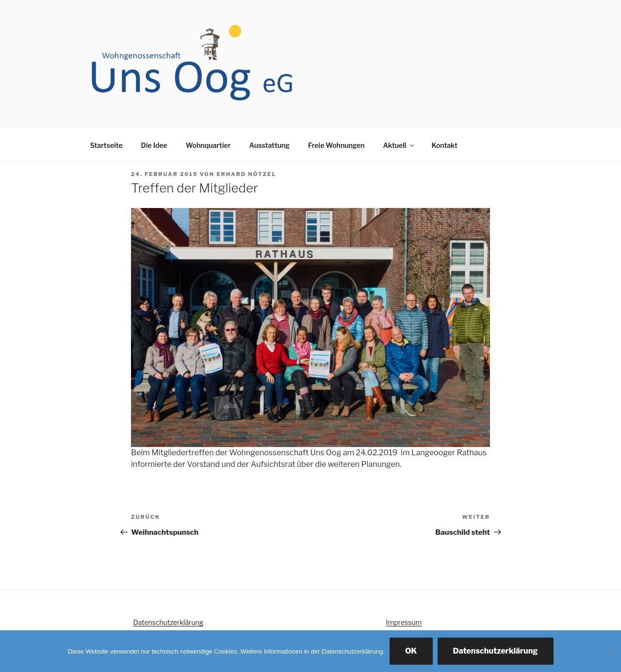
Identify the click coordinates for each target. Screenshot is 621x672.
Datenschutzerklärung (169, 622)
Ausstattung (269, 145)
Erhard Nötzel (246, 174)
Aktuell (400, 145)
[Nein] (609, 651)
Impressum (404, 622)
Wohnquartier (208, 145)
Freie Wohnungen (336, 145)
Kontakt (444, 145)
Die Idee (154, 145)
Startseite (106, 145)
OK (411, 651)
